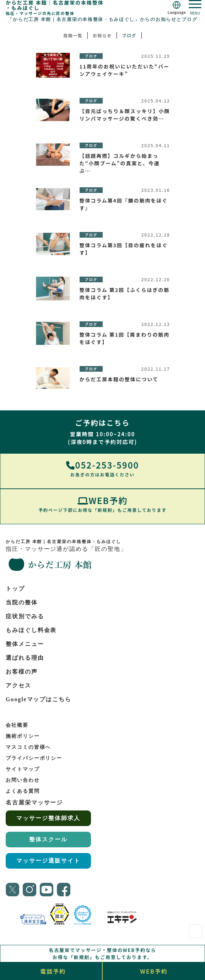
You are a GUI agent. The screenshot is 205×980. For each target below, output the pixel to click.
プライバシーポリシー (34, 758)
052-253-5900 (102, 468)
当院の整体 (22, 602)
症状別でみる (25, 616)
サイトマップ (23, 769)
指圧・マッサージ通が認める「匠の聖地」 (96, 556)
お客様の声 (22, 672)
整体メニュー (25, 644)
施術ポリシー (23, 736)
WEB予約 (102, 504)
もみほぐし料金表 (31, 630)
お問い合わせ (23, 780)
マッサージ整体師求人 (48, 818)
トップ (15, 589)
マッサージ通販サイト (48, 861)
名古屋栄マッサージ (34, 802)
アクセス (18, 685)
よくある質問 (23, 791)
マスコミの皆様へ (28, 747)
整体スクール (48, 839)
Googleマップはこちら (39, 699)
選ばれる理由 (25, 658)
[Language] (177, 8)
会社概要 (17, 725)
